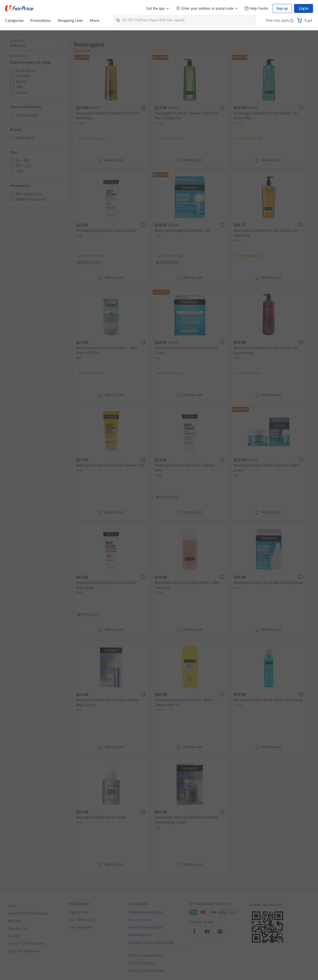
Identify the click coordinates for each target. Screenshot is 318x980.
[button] (292, 21)
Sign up (282, 8)
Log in (304, 8)
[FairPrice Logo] (19, 8)
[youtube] (207, 934)
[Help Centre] (256, 9)
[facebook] (194, 934)
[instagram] (220, 934)
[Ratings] (91, 139)
